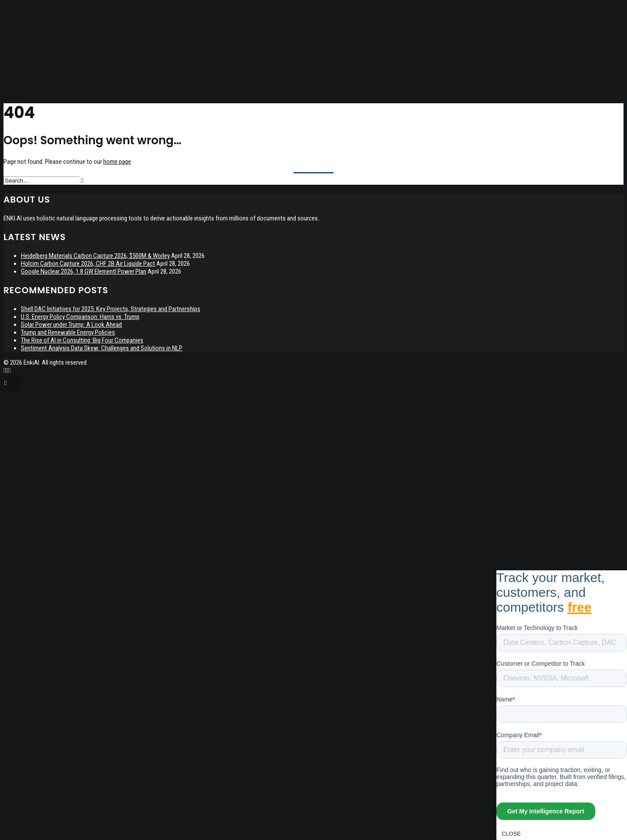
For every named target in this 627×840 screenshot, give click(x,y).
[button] (82, 181)
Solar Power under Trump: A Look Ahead (71, 325)
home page (117, 162)
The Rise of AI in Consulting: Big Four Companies (82, 340)
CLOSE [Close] (511, 834)
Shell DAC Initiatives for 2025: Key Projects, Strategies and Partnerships (111, 309)
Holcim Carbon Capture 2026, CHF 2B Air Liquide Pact (88, 264)
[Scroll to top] (13, 383)
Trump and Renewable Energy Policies (68, 332)
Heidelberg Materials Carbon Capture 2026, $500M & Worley (95, 256)
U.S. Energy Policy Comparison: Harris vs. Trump (80, 317)
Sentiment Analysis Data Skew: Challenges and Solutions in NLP (102, 348)
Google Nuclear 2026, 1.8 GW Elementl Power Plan (84, 271)
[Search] (43, 180)
